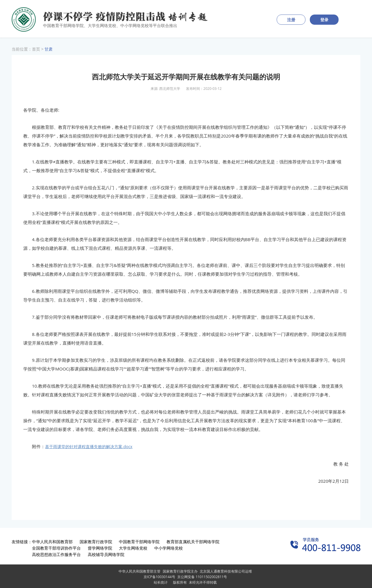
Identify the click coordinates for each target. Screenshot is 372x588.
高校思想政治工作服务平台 (56, 554)
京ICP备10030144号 (159, 577)
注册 (291, 20)
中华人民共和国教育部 (52, 542)
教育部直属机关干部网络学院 (193, 542)
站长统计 (161, 582)
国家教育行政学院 (96, 542)
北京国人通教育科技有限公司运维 (226, 571)
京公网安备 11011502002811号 (202, 577)
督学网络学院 (100, 548)
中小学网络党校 (169, 548)
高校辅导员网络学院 (106, 554)
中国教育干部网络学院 (139, 542)
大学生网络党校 (133, 548)
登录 (324, 20)
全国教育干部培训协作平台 (56, 548)
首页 (36, 49)
